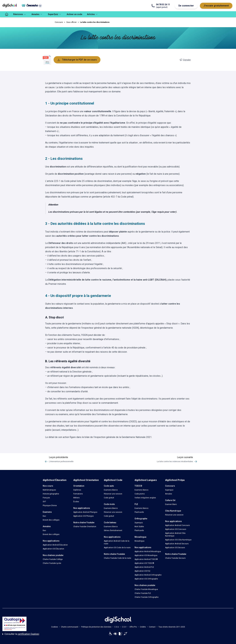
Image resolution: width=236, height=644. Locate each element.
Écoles (76, 502)
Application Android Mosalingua (148, 551)
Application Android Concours (177, 525)
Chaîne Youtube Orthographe (147, 597)
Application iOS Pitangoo (83, 516)
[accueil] (7, 14)
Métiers (76, 498)
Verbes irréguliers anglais (145, 498)
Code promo (140, 494)
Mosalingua (139, 541)
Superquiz (139, 523)
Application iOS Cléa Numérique (178, 540)
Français (46, 498)
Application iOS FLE (142, 571)
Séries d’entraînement (113, 530)
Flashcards (139, 512)
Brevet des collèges (51, 520)
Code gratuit (109, 498)
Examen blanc (171, 504)
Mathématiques (49, 490)
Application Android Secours (177, 544)
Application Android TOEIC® (146, 559)
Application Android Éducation (55, 545)
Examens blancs (111, 490)
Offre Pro (133, 627)
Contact (152, 627)
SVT (44, 502)
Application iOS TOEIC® (144, 563)
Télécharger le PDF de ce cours (77, 60)
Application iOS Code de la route (117, 548)
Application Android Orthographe (148, 575)
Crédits (143, 627)
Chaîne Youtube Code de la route (117, 558)
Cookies (55, 627)
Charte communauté (70, 627)
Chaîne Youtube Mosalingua (146, 589)
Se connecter (186, 6)
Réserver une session (113, 494)
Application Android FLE (144, 567)
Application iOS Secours (175, 548)
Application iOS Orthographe (146, 579)
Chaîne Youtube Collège (53, 559)
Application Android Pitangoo (85, 512)
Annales (169, 494)
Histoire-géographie (51, 494)
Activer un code (74, 14)
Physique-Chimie (50, 506)
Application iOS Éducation (53, 549)
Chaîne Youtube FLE (143, 593)
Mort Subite (139, 527)
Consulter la (21, 634)
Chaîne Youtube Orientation (85, 527)
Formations (78, 494)
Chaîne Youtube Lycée (52, 563)
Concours (59, 22)
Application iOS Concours (176, 529)
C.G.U (117, 627)
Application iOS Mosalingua (146, 555)
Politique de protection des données (96, 627)
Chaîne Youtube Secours (175, 558)
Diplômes (77, 490)
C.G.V (124, 627)
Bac (44, 516)
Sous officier (71, 22)
